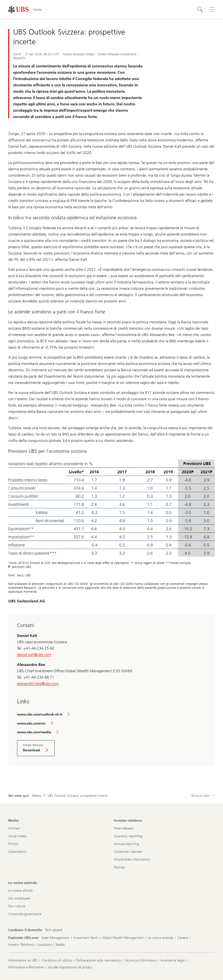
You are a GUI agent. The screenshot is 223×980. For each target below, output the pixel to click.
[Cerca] (200, 9)
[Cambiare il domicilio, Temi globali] (54, 930)
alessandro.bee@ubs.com (38, 684)
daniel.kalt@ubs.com (34, 655)
